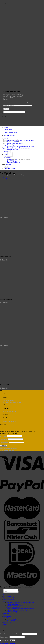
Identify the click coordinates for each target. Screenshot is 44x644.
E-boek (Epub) (12, 161)
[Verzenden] (4, 144)
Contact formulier (9, 427)
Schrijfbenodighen (9, 135)
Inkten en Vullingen (13, 150)
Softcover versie (12, 159)
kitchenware (7, 164)
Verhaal (6, 127)
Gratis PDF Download (14, 162)
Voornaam (3, 436)
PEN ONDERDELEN (14, 142)
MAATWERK (8, 130)
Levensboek (8, 157)
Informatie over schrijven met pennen (18, 148)
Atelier (6, 138)
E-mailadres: (4, 442)
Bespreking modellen (14, 145)
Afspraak (7, 152)
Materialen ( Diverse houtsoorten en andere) (21, 140)
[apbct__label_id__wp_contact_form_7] (14, 112)
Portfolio (6, 154)
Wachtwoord (5, 637)
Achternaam (4, 439)
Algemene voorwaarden (11, 429)
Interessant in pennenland (15, 143)
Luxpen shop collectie (10, 133)
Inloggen (13, 640)
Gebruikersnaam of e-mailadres (11, 634)
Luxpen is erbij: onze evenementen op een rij (21, 146)
